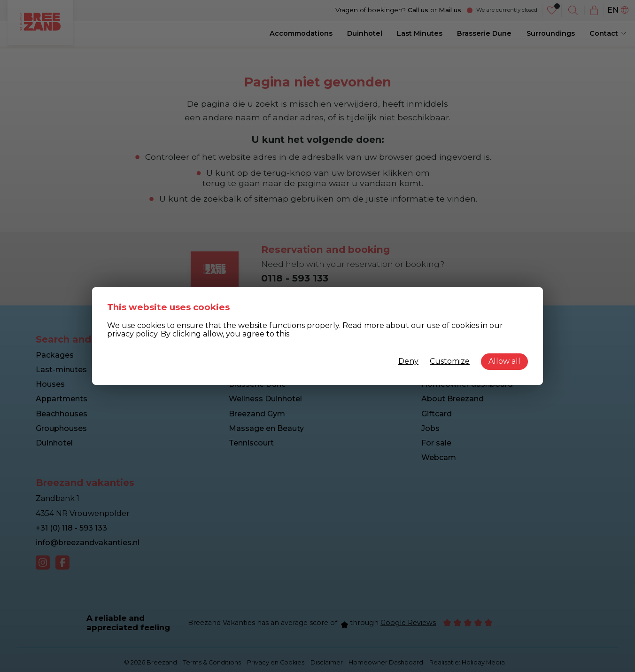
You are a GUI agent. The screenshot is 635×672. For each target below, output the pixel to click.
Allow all (504, 361)
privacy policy (132, 334)
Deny (408, 361)
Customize (450, 361)
